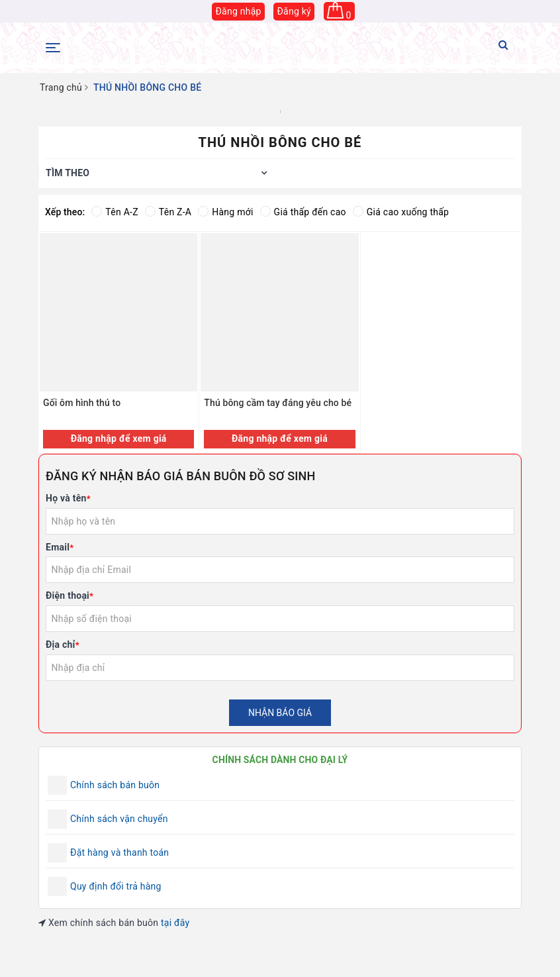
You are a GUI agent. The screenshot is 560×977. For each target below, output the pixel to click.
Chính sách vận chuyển (119, 819)
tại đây (175, 923)
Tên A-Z (115, 212)
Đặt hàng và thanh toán (119, 852)
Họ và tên (68, 498)
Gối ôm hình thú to (82, 403)
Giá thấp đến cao (303, 212)
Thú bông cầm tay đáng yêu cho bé (278, 403)
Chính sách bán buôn (115, 785)
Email (60, 547)
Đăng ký (294, 11)
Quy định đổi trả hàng (116, 886)
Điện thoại (70, 595)
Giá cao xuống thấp (401, 212)
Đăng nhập (238, 11)
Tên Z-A (168, 212)
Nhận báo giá (280, 713)
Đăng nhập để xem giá (119, 438)
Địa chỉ (63, 644)
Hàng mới (225, 212)
